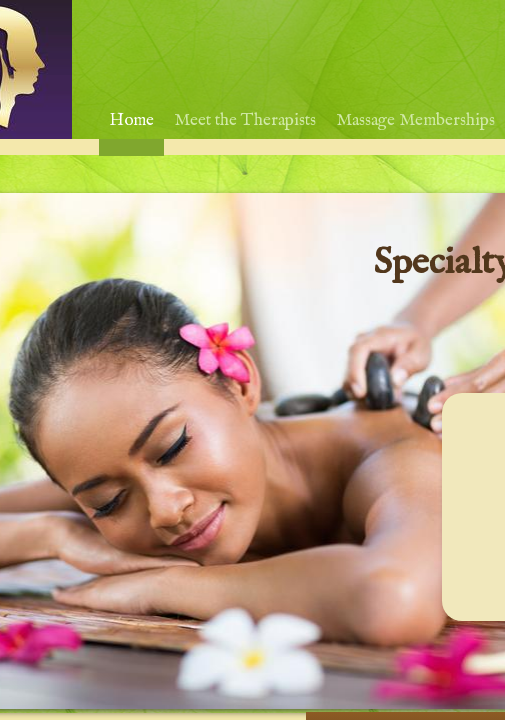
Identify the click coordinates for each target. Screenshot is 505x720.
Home (131, 120)
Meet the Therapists (245, 120)
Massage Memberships (415, 120)
